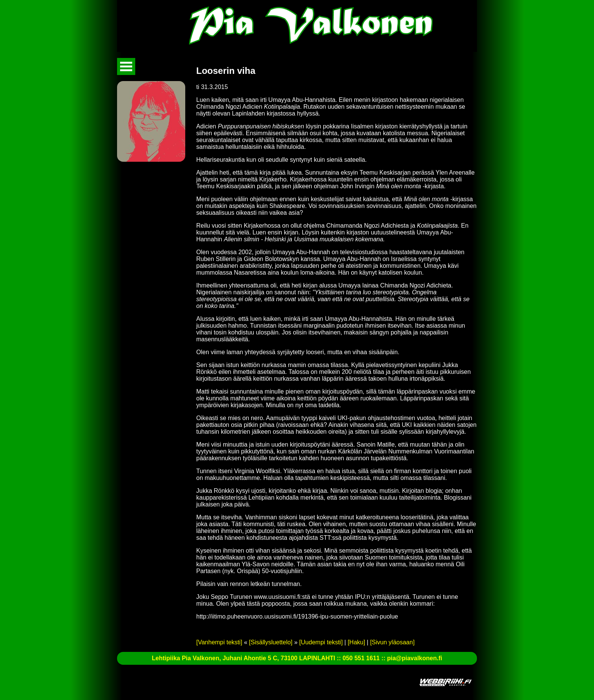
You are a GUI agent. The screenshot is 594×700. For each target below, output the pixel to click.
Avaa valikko (126, 66)
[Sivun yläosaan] (392, 642)
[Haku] (356, 642)
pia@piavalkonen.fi (415, 658)
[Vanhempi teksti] (219, 642)
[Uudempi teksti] (321, 642)
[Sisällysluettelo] (271, 642)
